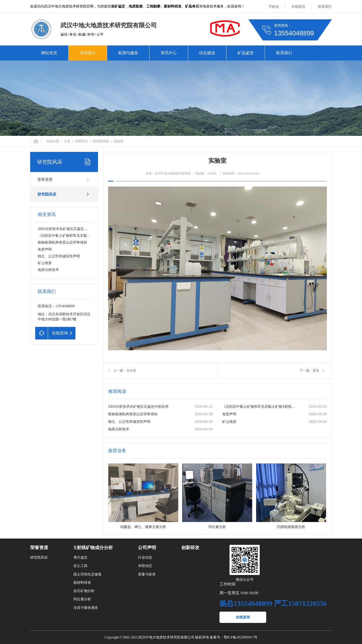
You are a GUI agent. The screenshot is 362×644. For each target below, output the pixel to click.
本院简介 (88, 53)
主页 (67, 141)
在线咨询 (243, 617)
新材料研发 (82, 583)
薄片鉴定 (80, 558)
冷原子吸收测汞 (86, 608)
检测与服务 (128, 53)
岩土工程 (80, 566)
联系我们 (325, 7)
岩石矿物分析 (84, 591)
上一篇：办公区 (125, 370)
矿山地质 (45, 263)
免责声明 (45, 249)
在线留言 (298, 7)
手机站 (274, 7)
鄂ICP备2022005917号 (241, 637)
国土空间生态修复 (87, 574)
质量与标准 (147, 574)
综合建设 (207, 53)
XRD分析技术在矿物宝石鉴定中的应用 (68, 229)
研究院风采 (101, 141)
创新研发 (190, 548)
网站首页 (49, 53)
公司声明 (147, 548)
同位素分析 (82, 599)
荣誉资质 (45, 180)
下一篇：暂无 (309, 370)
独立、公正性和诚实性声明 (59, 256)
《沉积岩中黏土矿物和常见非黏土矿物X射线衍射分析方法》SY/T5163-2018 (260, 407)
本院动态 (145, 566)
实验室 (119, 141)
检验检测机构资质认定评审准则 (62, 242)
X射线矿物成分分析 (93, 548)
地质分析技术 (48, 270)
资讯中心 (169, 53)
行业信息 (145, 558)
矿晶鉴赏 (246, 53)
